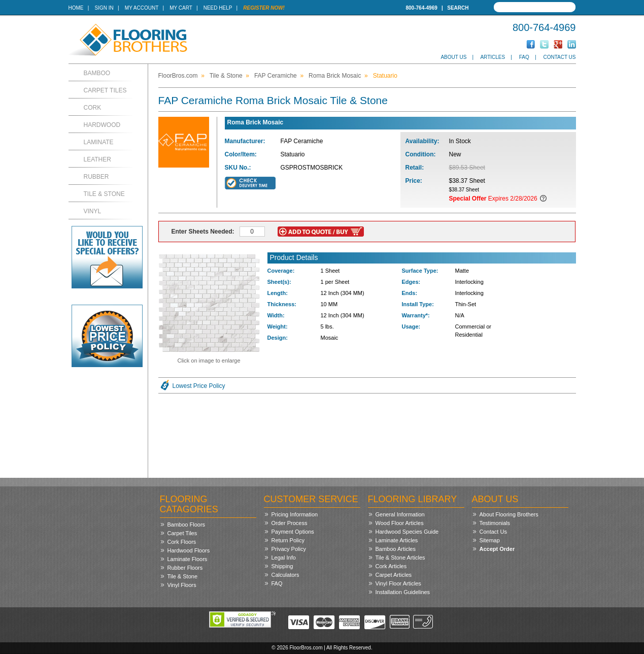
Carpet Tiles (105, 90)
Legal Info (284, 558)
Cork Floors (182, 542)
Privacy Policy (289, 549)
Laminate (99, 142)
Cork (93, 108)
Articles (493, 57)
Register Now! (264, 8)
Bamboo (97, 73)
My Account (142, 8)
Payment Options (293, 532)
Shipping (282, 566)
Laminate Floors (188, 559)
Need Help (218, 8)
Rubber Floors (185, 568)
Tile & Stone (104, 194)
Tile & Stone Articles (400, 558)
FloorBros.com (178, 76)
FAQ (524, 57)
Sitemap (490, 540)
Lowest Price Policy (199, 386)
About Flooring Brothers (509, 514)
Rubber (96, 177)
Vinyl (93, 211)
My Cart (181, 8)
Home (76, 8)
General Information (400, 514)
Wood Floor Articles (400, 523)
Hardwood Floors (189, 550)
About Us (453, 57)
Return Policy (288, 540)
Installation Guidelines (403, 592)
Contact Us (559, 57)
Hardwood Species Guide (407, 532)
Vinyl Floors (182, 585)
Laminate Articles (397, 540)
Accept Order (497, 549)
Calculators (285, 575)
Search (458, 8)
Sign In (104, 8)
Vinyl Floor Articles (398, 583)
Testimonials (495, 523)
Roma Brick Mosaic (335, 76)
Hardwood (102, 125)
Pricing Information (295, 514)
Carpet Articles (394, 575)
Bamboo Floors (187, 525)
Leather (97, 159)
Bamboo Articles (396, 549)
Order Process (290, 523)
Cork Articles (391, 566)
